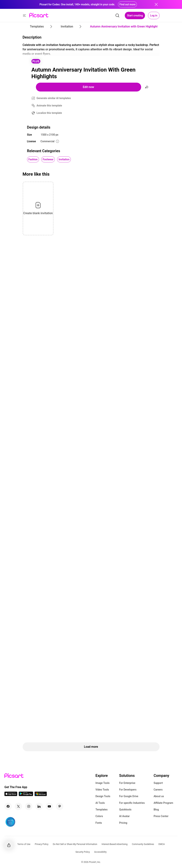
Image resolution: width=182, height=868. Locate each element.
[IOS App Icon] (11, 795)
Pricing (123, 823)
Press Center (161, 816)
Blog (156, 810)
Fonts (99, 823)
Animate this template (49, 106)
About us (159, 796)
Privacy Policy (42, 844)
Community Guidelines (143, 844)
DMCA (162, 844)
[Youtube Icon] (49, 806)
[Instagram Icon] (29, 806)
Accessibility (100, 852)
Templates (102, 810)
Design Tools (103, 796)
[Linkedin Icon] (39, 806)
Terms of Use (24, 844)
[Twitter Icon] (18, 806)
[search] (117, 15)
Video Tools (102, 790)
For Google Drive (129, 796)
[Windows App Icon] (41, 795)
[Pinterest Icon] (60, 806)
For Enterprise (127, 783)
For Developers (128, 790)
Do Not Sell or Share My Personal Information (75, 844)
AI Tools (100, 803)
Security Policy (83, 852)
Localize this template (49, 113)
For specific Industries (132, 803)
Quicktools (125, 810)
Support (158, 783)
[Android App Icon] (26, 795)
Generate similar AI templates (54, 98)
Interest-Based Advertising (115, 844)
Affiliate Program (163, 803)
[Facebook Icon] (8, 806)
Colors (99, 816)
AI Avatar (124, 816)
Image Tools (103, 783)
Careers (158, 790)
